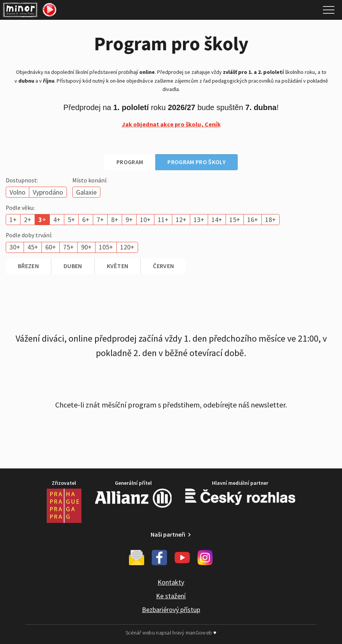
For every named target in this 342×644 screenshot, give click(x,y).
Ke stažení (171, 596)
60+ (51, 247)
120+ (127, 247)
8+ (115, 220)
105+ (106, 247)
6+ (86, 220)
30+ (15, 247)
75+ (68, 247)
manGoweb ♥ (201, 633)
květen (118, 266)
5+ (71, 220)
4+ (57, 220)
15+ (235, 220)
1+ (13, 220)
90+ (86, 247)
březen (28, 266)
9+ (129, 220)
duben (73, 266)
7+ (100, 220)
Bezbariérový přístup (171, 610)
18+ (270, 220)
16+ (253, 220)
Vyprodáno (48, 192)
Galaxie (86, 192)
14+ (217, 220)
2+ (28, 220)
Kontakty (171, 582)
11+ (163, 220)
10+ (145, 220)
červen (163, 266)
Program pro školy (196, 162)
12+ (181, 220)
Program (130, 162)
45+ (33, 247)
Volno (17, 192)
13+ (199, 220)
